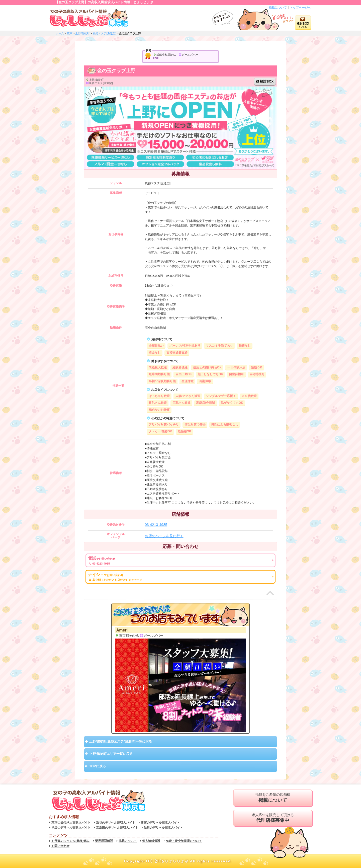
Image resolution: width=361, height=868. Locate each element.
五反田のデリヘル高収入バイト (117, 828)
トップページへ (300, 8)
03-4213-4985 (156, 525)
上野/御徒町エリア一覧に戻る (111, 754)
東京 (70, 33)
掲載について (278, 8)
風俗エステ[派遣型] (105, 33)
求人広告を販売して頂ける (273, 818)
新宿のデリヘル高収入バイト (160, 823)
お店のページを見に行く (164, 536)
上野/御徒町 (82, 33)
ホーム (60, 33)
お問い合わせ (60, 846)
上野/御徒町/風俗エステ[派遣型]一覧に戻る (121, 741)
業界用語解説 (104, 841)
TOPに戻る (98, 766)
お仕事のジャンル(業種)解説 (70, 841)
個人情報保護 (151, 841)
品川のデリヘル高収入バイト (163, 828)
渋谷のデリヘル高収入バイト (116, 823)
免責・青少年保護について (184, 841)
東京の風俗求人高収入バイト (71, 823)
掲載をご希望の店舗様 (273, 798)
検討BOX (267, 81)
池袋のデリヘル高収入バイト (71, 828)
